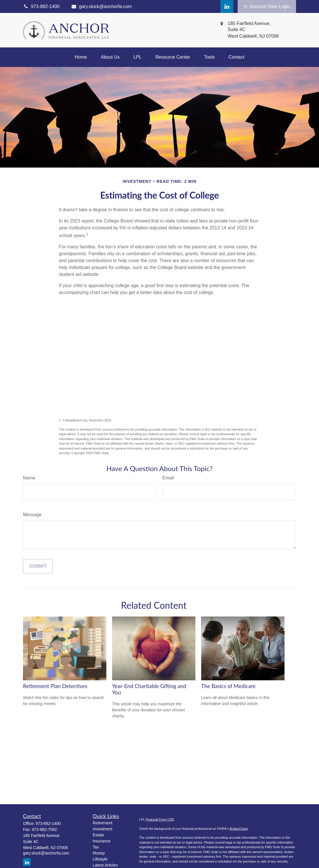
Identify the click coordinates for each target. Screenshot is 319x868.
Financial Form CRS (160, 819)
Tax (96, 847)
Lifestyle (100, 859)
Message (32, 515)
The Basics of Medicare (228, 686)
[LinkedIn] (227, 6)
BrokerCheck (239, 829)
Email (168, 478)
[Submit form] (38, 566)
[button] (81, 57)
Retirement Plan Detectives (55, 686)
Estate (99, 835)
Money (99, 853)
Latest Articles (105, 865)
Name (29, 478)
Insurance (102, 841)
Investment (103, 829)
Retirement (103, 823)
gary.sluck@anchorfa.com (101, 6)
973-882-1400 (48, 823)
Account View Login (267, 7)
